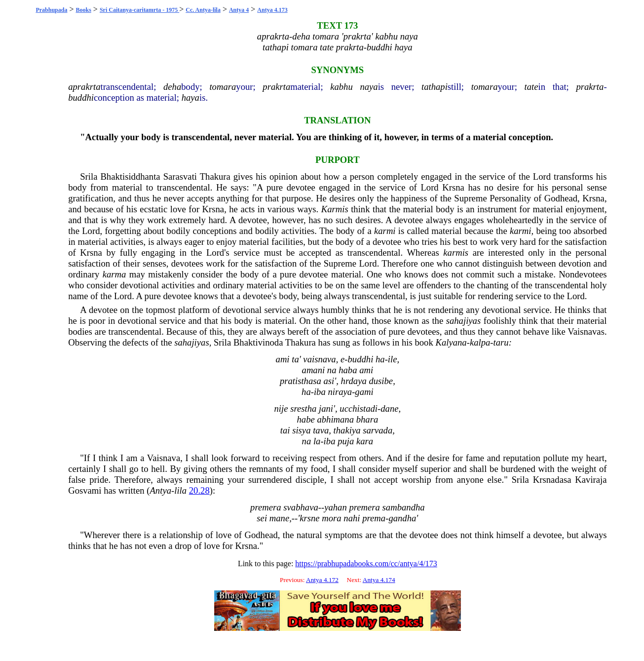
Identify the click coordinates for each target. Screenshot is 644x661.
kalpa (480, 342)
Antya (160, 490)
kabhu (341, 87)
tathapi (435, 87)
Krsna (453, 187)
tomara (223, 87)
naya (369, 87)
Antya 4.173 (272, 10)
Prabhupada (51, 10)
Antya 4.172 (322, 580)
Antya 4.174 (379, 580)
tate (531, 87)
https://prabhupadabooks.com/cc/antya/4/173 (366, 564)
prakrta (276, 87)
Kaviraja (591, 480)
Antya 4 (239, 10)
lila (180, 490)
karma (114, 274)
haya (190, 97)
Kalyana (451, 342)
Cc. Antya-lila (203, 10)
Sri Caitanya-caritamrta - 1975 (139, 10)
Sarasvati (180, 176)
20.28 (199, 490)
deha (172, 87)
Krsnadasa (552, 480)
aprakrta (84, 87)
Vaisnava (164, 458)
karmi (385, 231)
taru (501, 342)
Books (84, 10)
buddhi (81, 97)
